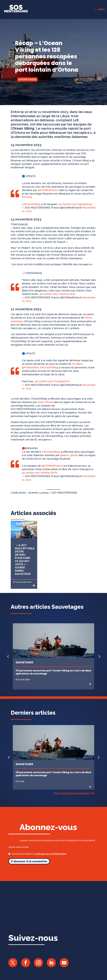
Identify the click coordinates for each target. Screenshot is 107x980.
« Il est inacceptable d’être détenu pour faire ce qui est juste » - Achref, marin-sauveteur (25, 559)
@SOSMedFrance (48, 190)
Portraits (23, 524)
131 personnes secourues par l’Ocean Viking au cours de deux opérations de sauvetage (53, 672)
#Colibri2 (77, 364)
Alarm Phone (45, 402)
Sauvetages (28, 79)
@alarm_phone (69, 455)
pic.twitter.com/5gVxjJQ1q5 (75, 204)
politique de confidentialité (51, 854)
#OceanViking (32, 204)
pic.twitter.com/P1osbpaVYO (52, 381)
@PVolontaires (31, 367)
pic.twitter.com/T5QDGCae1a (57, 294)
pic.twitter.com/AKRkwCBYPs (40, 473)
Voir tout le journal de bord (72, 793)
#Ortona (27, 197)
